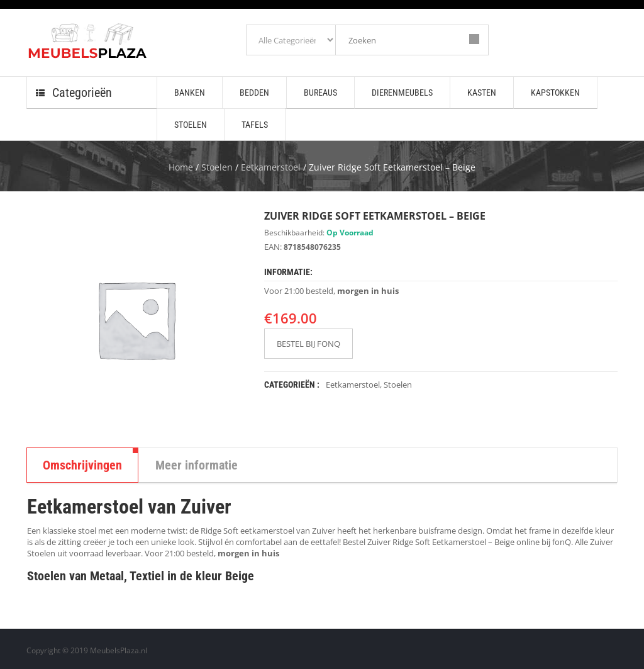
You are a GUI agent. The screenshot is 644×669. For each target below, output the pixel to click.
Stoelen (217, 167)
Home (181, 167)
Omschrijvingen (82, 465)
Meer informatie (197, 465)
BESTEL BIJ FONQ (308, 344)
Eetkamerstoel (271, 167)
